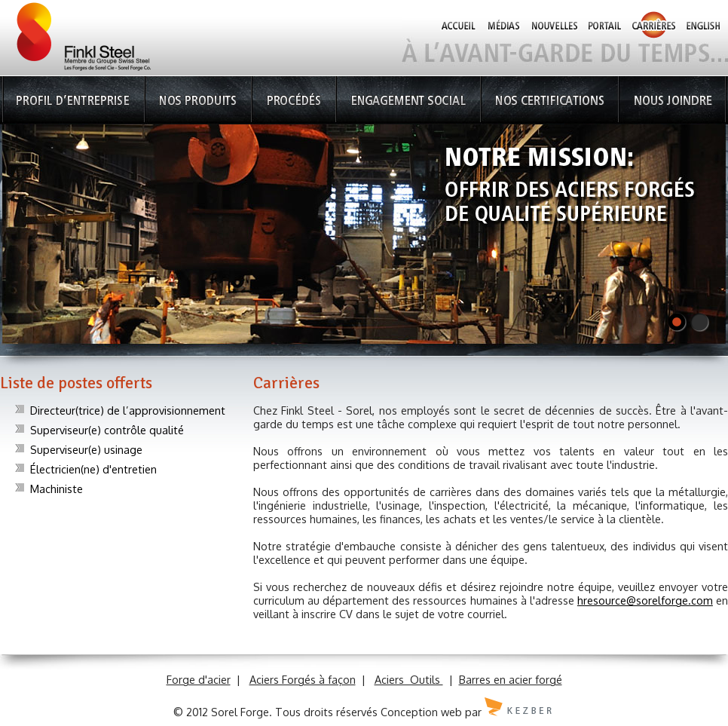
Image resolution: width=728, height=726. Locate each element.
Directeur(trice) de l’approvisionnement (128, 410)
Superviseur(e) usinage (86, 449)
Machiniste (57, 489)
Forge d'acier (199, 679)
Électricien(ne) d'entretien (93, 469)
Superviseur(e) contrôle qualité (107, 430)
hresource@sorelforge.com (645, 600)
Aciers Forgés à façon (303, 679)
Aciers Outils (409, 679)
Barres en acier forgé (511, 679)
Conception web (421, 712)
